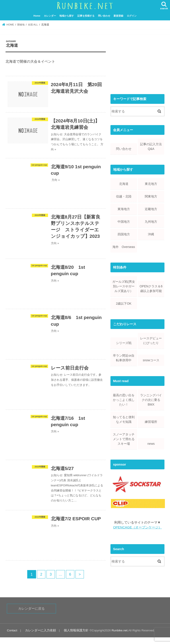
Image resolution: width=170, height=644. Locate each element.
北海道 (124, 184)
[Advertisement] (137, 62)
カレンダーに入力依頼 (39, 637)
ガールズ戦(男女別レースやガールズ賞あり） (124, 286)
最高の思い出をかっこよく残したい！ (124, 400)
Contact (12, 637)
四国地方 (124, 234)
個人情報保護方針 (72, 637)
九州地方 (151, 221)
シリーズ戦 (124, 343)
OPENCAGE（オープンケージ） (137, 527)
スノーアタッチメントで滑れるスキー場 (124, 439)
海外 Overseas (124, 247)
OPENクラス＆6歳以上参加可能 (151, 288)
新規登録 (118, 15)
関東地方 (151, 196)
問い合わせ (104, 15)
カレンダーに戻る (31, 615)
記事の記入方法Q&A (151, 146)
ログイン (132, 15)
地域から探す (67, 15)
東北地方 (151, 184)
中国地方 (124, 221)
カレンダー (50, 15)
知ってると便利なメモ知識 (124, 419)
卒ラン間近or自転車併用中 (124, 358)
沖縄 (151, 234)
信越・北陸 (124, 196)
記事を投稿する (86, 15)
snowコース (151, 360)
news (151, 443)
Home (37, 15)
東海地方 (124, 209)
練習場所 (151, 422)
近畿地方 (151, 209)
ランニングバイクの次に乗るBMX (151, 400)
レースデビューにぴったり (151, 340)
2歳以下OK (124, 303)
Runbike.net (114, 637)
